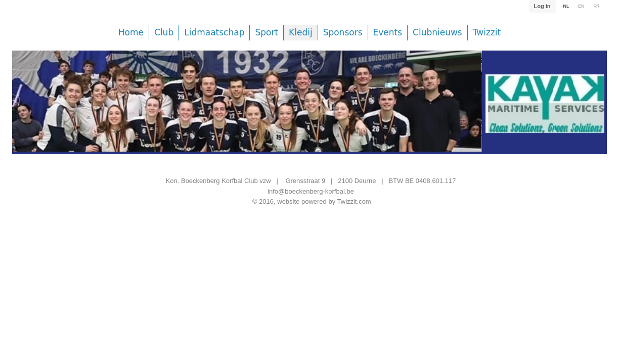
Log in (542, 6)
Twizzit (487, 33)
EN (581, 6)
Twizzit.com (354, 201)
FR (597, 6)
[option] (247, 109)
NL (566, 6)
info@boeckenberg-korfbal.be (311, 191)
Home (131, 33)
